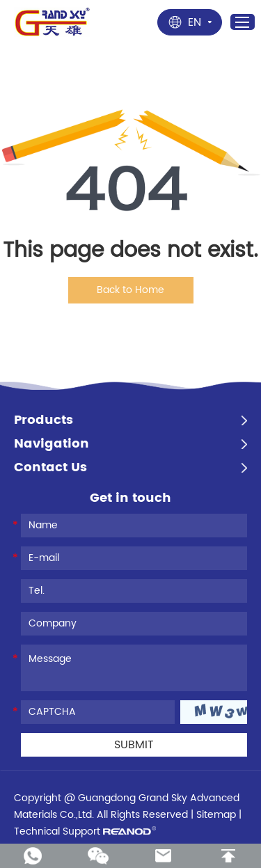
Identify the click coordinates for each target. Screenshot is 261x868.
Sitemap (216, 815)
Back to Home (130, 290)
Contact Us (50, 468)
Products (43, 420)
